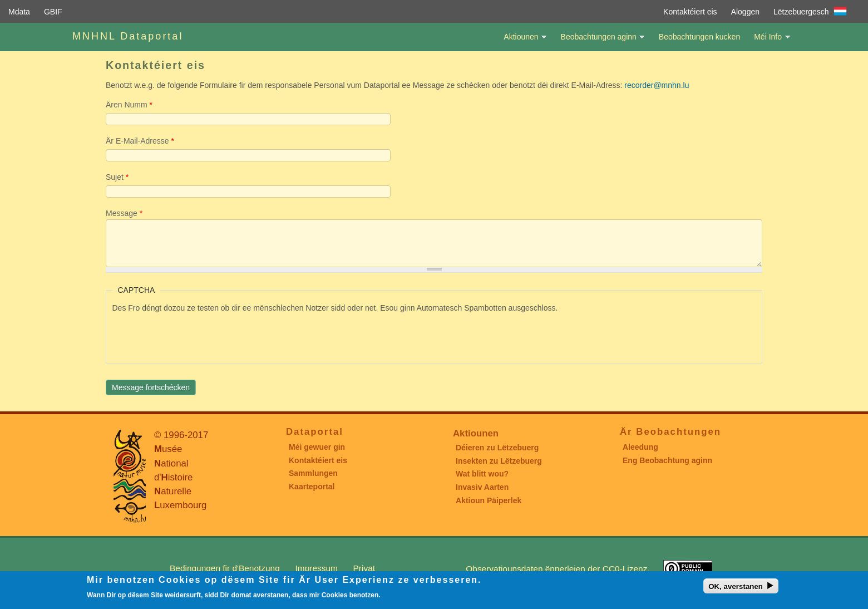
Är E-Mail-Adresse (140, 141)
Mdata (19, 12)
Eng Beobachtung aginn (667, 460)
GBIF (53, 12)
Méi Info (768, 41)
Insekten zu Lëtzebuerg (499, 461)
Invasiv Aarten (482, 487)
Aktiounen (521, 41)
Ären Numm (129, 105)
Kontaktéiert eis (690, 12)
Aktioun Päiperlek (489, 500)
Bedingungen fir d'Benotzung (225, 568)
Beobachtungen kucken (699, 37)
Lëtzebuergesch (801, 12)
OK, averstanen (736, 586)
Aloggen (745, 12)
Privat (364, 568)
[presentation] (197, 336)
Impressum (317, 568)
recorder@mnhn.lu (657, 85)
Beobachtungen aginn (599, 41)
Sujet (117, 177)
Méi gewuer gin (317, 447)
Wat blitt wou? (482, 474)
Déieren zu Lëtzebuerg (497, 448)
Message (124, 213)
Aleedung (640, 447)
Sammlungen (313, 473)
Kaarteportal (312, 487)
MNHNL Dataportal (128, 36)
